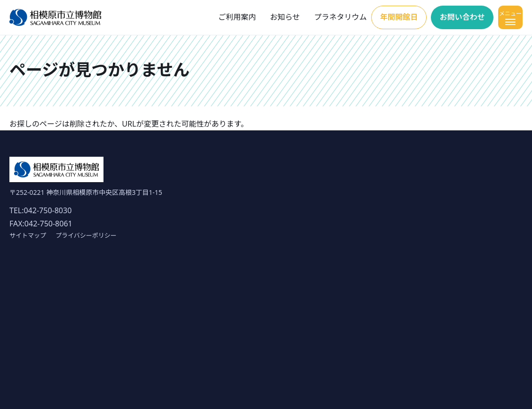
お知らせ (285, 17)
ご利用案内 (237, 17)
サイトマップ (28, 235)
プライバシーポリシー (86, 235)
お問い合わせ (462, 17)
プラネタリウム (341, 17)
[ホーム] (55, 18)
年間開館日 (399, 17)
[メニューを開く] (510, 17)
